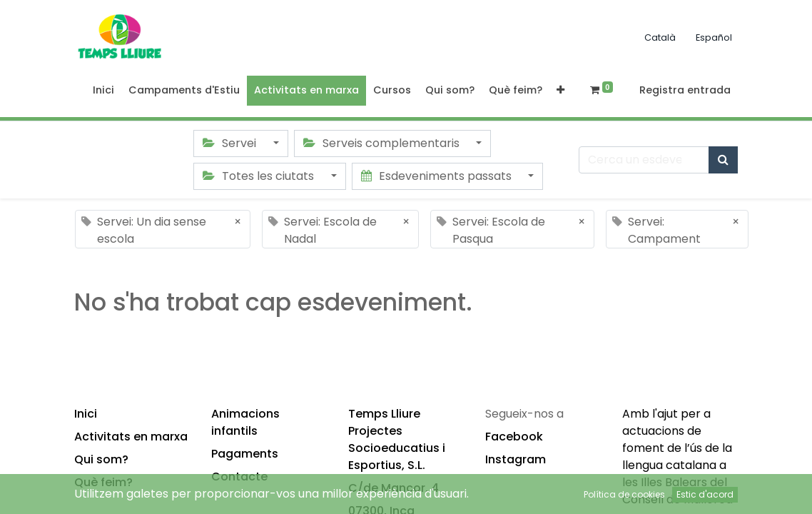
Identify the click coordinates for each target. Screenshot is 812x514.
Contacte (239, 477)
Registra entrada (685, 90)
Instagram (516, 459)
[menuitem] (103, 91)
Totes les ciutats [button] (260, 176)
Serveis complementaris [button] (383, 143)
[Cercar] (723, 160)
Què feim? (103, 482)
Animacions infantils (245, 422)
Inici (86, 414)
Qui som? (101, 459)
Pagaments (245, 454)
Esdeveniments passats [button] (438, 176)
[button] (560, 91)
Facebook (514, 437)
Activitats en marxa (131, 437)
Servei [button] (231, 143)
